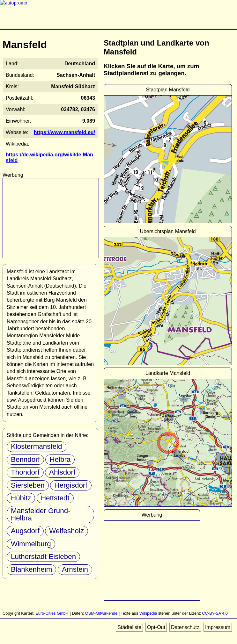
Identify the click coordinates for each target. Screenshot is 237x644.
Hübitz (21, 498)
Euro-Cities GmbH (52, 613)
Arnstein (75, 569)
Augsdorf (25, 531)
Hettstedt (55, 498)
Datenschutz (185, 627)
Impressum (218, 627)
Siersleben (28, 485)
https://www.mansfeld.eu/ (64, 132)
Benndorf (25, 459)
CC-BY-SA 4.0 (215, 613)
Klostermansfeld (37, 446)
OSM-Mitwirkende (101, 613)
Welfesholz (67, 531)
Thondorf (25, 472)
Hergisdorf (71, 485)
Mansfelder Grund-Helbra (41, 514)
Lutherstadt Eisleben (43, 557)
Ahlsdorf (62, 472)
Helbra (60, 459)
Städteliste (129, 627)
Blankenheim (31, 569)
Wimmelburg (31, 544)
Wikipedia (148, 613)
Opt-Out (156, 627)
